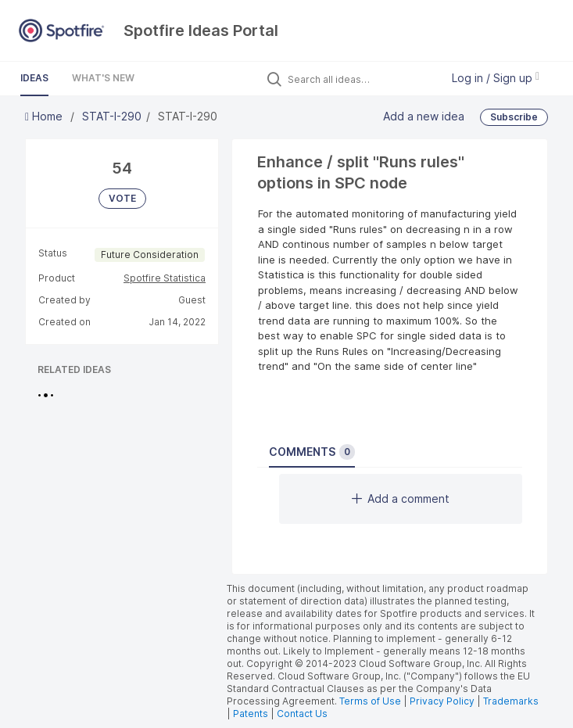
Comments (312, 452)
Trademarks (511, 701)
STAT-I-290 (112, 116)
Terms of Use (370, 701)
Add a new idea (424, 116)
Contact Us (302, 714)
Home (45, 116)
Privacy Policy (442, 701)
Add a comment (401, 498)
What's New (103, 78)
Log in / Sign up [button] (496, 78)
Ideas (34, 78)
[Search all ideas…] (360, 79)
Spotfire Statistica (165, 278)
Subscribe (514, 117)
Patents (251, 714)
